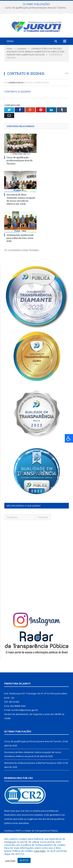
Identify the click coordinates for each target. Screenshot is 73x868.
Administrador (16, 86)
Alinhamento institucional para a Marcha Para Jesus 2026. (20, 241)
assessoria (27, 818)
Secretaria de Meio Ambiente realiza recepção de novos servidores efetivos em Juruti (21, 203)
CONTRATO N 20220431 (18, 95)
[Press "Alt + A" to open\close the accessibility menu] (69, 438)
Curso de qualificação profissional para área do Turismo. (36, 8)
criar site (25, 814)
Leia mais (40, 851)
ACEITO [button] (24, 860)
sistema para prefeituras (45, 814)
